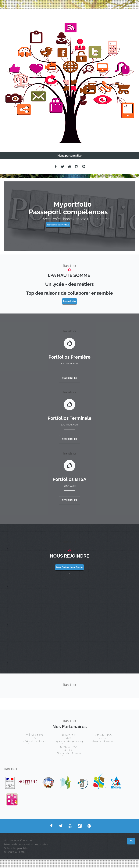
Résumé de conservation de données (26, 844)
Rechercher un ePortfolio (58, 225)
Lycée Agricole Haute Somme (70, 567)
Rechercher (69, 378)
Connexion (134, 4)
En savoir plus (69, 301)
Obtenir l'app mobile (16, 848)
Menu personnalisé (69, 156)
